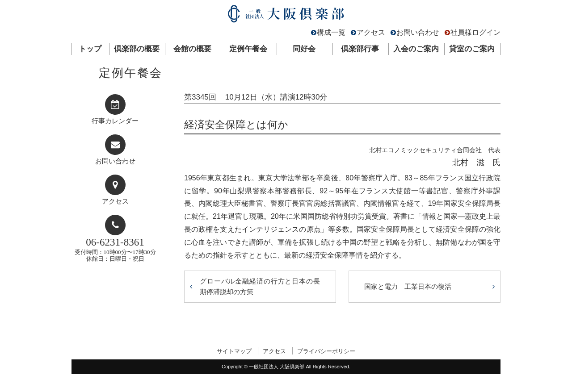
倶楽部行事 (360, 49)
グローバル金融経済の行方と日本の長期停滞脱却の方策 (260, 286)
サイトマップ (234, 351)
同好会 (304, 49)
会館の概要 (192, 49)
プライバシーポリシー (326, 351)
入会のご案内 (416, 49)
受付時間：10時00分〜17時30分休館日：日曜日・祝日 (115, 249)
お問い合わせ (418, 32)
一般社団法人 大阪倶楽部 (286, 16)
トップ (90, 49)
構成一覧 (331, 32)
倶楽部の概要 (137, 49)
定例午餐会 (248, 49)
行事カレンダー (115, 121)
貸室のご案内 (472, 49)
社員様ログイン (475, 32)
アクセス (371, 32)
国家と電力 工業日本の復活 (408, 286)
